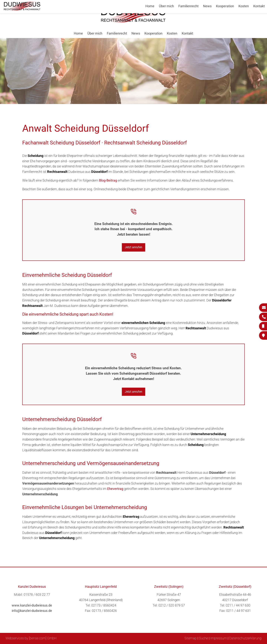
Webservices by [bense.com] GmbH (31, 638)
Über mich (95, 33)
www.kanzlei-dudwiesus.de (32, 605)
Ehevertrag (115, 489)
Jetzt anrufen (133, 247)
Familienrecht (117, 33)
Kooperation (153, 33)
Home (78, 33)
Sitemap (191, 638)
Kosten (172, 33)
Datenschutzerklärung (245, 638)
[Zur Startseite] (133, 22)
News (136, 33)
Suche (203, 638)
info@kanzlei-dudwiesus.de (32, 611)
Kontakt (187, 33)
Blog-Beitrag (108, 180)
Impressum (219, 638)
